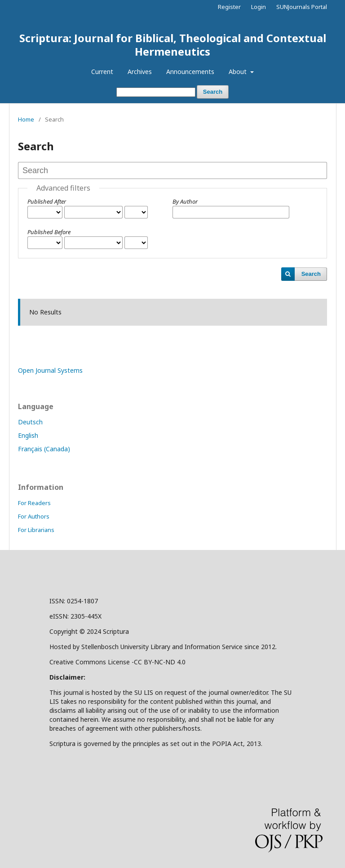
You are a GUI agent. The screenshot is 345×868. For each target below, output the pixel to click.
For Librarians (36, 530)
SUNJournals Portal (302, 7)
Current (102, 72)
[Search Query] (156, 92)
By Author (185, 201)
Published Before (49, 232)
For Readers (34, 503)
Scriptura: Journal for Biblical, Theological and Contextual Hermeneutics (173, 45)
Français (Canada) (44, 449)
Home (26, 119)
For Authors (34, 516)
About (239, 72)
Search (213, 92)
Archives (140, 72)
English (28, 435)
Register (229, 7)
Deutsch (30, 422)
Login (259, 7)
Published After (47, 201)
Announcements (190, 72)
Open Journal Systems (50, 370)
